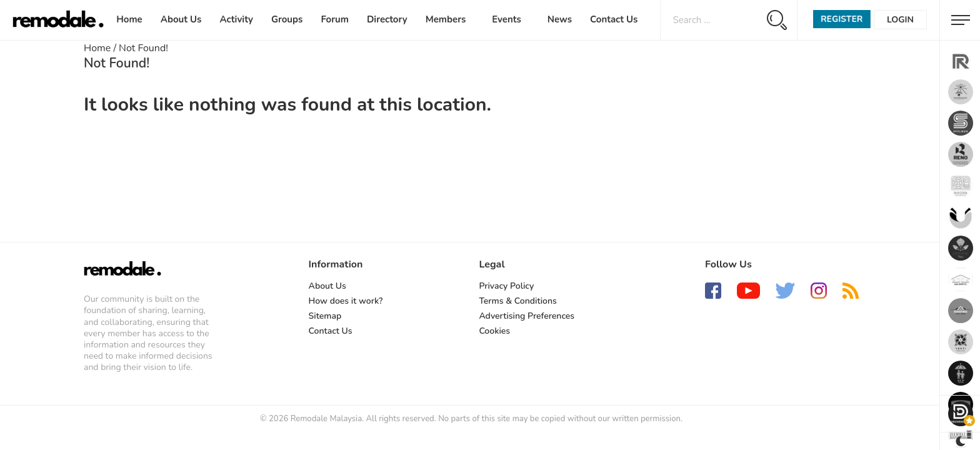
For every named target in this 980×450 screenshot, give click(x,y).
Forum (335, 19)
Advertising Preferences (527, 316)
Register (842, 19)
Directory (387, 19)
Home (129, 19)
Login (900, 20)
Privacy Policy (506, 286)
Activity (236, 19)
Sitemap (325, 316)
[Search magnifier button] (777, 20)
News (560, 19)
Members (446, 19)
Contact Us (614, 19)
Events (507, 19)
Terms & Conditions (517, 301)
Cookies (494, 331)
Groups (287, 19)
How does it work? (346, 301)
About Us (181, 19)
